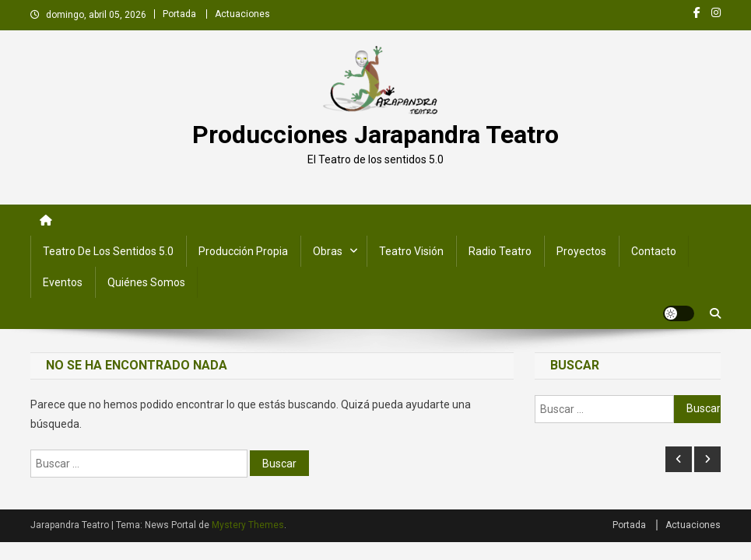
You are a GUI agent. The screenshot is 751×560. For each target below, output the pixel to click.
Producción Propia (243, 251)
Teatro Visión (411, 251)
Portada (179, 14)
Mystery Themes (248, 525)
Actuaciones (242, 14)
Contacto (654, 251)
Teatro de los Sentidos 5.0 (108, 251)
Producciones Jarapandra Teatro (375, 135)
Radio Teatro (500, 251)
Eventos (63, 282)
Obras (328, 251)
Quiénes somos (146, 282)
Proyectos (581, 251)
